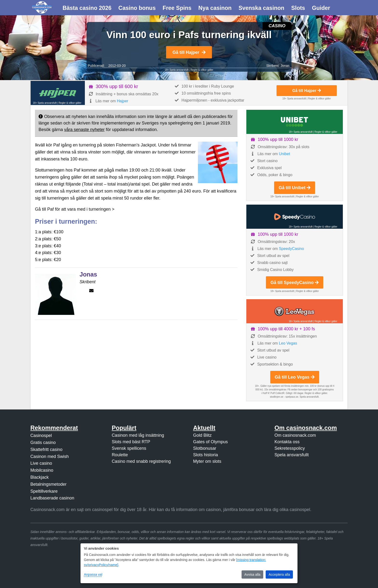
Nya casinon (215, 8)
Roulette (120, 455)
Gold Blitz (202, 435)
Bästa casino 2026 (87, 8)
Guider (321, 8)
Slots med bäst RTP (131, 442)
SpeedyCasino (291, 249)
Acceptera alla (279, 574)
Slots (298, 8)
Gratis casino (43, 443)
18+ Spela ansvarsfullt (177, 70)
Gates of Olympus (210, 442)
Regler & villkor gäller (202, 70)
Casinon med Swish (50, 457)
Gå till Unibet (295, 188)
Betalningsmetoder (48, 484)
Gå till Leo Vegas (295, 377)
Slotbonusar (205, 448)
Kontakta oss (287, 442)
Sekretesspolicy (290, 448)
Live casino (41, 463)
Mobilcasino (42, 470)
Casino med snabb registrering (141, 461)
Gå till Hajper (189, 52)
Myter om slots (207, 461)
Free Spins (177, 8)
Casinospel (41, 436)
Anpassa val (93, 574)
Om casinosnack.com (295, 435)
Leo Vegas (288, 343)
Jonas (285, 66)
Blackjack (40, 477)
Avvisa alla (253, 574)
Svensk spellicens (129, 448)
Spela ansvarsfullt (291, 455)
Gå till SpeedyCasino (295, 283)
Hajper (123, 101)
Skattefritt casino (46, 450)
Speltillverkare (44, 491)
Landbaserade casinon (52, 498)
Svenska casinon (261, 8)
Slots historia (206, 455)
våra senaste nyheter (84, 130)
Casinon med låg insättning (138, 435)
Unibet (284, 154)
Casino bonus (137, 8)
